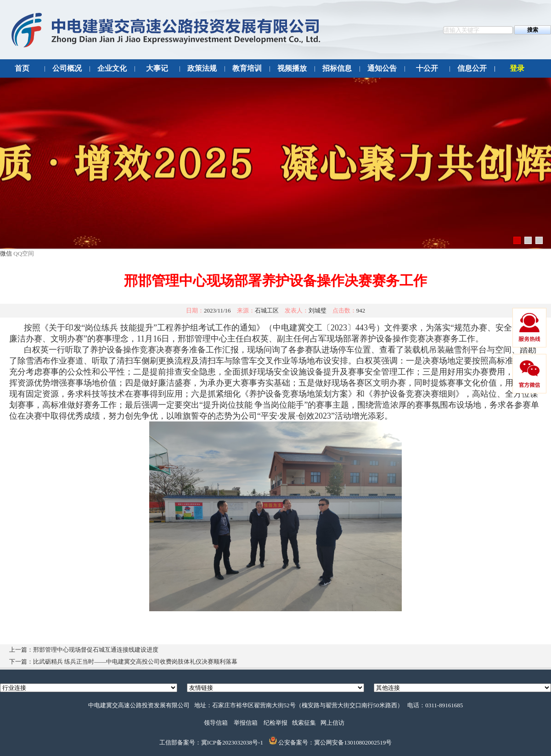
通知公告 (382, 68)
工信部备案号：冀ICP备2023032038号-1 (211, 742)
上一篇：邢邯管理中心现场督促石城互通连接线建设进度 (84, 650)
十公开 (427, 68)
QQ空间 (24, 253)
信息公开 (472, 68)
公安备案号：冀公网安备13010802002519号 (335, 742)
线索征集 (304, 723)
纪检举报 (275, 723)
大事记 (157, 68)
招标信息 (337, 68)
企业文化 (112, 68)
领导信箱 (216, 723)
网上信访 (332, 723)
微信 (6, 253)
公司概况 (67, 68)
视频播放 (292, 68)
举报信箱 (246, 723)
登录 (517, 68)
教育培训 (247, 68)
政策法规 (202, 68)
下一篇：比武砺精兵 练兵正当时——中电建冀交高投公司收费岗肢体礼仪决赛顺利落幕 (123, 662)
